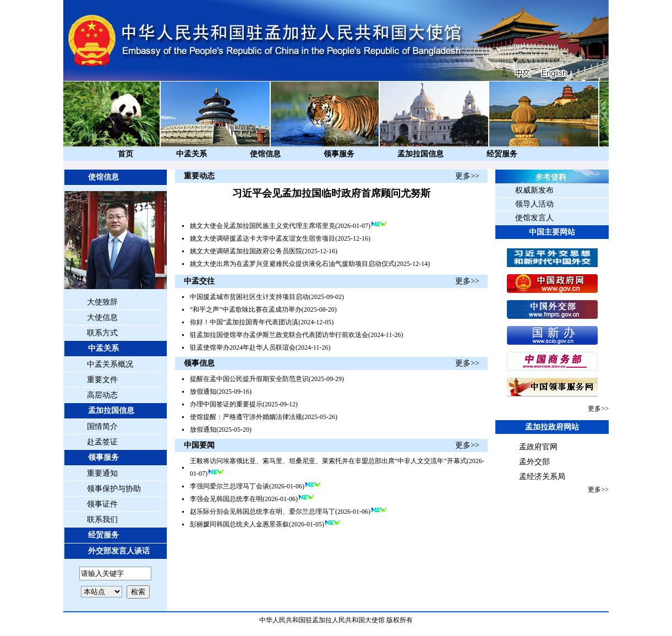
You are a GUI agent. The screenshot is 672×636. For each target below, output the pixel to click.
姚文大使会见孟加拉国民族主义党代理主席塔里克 (263, 226)
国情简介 (102, 426)
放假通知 (203, 392)
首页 (125, 154)
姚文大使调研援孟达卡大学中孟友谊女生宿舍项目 (263, 238)
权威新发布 (534, 190)
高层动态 (102, 395)
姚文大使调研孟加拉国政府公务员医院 (246, 251)
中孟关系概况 (110, 364)
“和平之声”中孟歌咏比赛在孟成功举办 (246, 309)
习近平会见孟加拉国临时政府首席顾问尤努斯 (331, 193)
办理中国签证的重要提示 (226, 404)
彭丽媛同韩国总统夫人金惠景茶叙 (239, 524)
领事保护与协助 (114, 489)
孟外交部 (534, 462)
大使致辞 (102, 302)
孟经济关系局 (542, 477)
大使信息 (102, 317)
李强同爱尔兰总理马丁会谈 (230, 486)
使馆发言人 (534, 218)
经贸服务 (502, 154)
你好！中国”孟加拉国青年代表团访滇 (244, 322)
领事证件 (102, 504)
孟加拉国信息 (420, 154)
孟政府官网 (538, 447)
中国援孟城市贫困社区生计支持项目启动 (249, 297)
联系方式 (102, 333)
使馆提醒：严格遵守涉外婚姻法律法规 (246, 417)
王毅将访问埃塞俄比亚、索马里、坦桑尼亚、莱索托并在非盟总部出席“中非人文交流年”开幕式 (328, 461)
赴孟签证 (102, 442)
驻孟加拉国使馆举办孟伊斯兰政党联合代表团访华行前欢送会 (279, 335)
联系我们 (102, 520)
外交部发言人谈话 (119, 551)
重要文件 (102, 380)
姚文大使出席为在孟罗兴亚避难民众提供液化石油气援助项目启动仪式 (292, 264)
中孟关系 (192, 154)
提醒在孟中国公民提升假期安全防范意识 (249, 379)
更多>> (467, 176)
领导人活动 (534, 204)
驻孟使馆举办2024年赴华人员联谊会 (243, 347)
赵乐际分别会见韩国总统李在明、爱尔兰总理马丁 (263, 512)
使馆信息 (265, 154)
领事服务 (339, 154)
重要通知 (102, 473)
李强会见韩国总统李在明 (226, 499)
